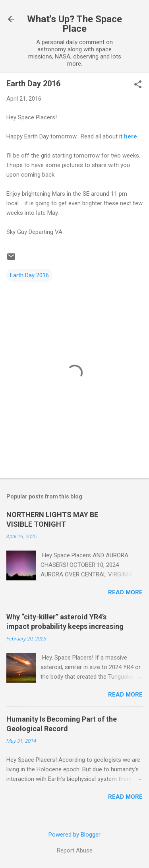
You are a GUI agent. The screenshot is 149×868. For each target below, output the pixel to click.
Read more (125, 592)
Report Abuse (75, 850)
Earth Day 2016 (29, 275)
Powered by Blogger (74, 835)
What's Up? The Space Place (74, 24)
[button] (138, 85)
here (131, 136)
